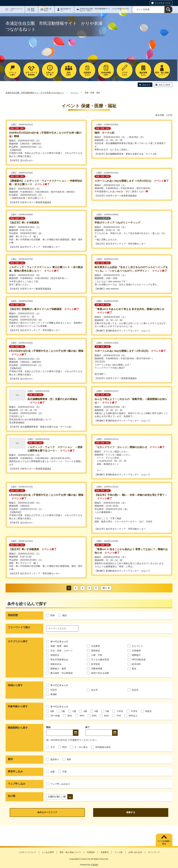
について (162, 74)
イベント (74, 93)
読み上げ (146, 85)
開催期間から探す (18, 728)
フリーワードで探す (19, 627)
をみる (87, 74)
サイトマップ (154, 852)
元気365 (94, 865)
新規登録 (33, 10)
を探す (13, 74)
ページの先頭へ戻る (164, 843)
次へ (105, 588)
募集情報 (31, 74)
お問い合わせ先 (135, 852)
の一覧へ (50, 74)
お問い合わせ (48, 10)
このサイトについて (16, 10)
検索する (131, 812)
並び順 (12, 796)
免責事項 (105, 852)
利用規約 (91, 852)
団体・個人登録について (70, 852)
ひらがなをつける (163, 3)
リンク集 (118, 852)
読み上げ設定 (165, 85)
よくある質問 (48, 852)
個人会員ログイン (66, 10)
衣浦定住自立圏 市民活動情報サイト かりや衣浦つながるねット (35, 93)
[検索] (168, 10)
